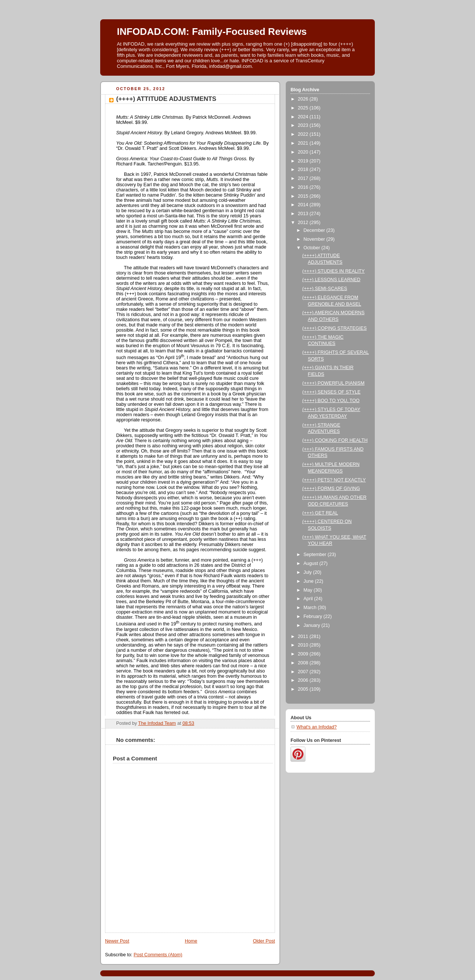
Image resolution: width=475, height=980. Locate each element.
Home (191, 941)
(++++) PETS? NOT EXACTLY (334, 480)
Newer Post (117, 941)
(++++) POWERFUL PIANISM (334, 383)
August (312, 563)
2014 (304, 205)
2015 (304, 196)
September (316, 555)
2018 (304, 170)
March (311, 608)
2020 (304, 152)
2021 (304, 143)
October (312, 248)
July (308, 572)
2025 (304, 108)
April (309, 599)
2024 (304, 117)
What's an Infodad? (317, 727)
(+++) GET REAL (320, 513)
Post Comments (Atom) (158, 955)
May (309, 590)
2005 (304, 689)
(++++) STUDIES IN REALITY (334, 271)
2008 (304, 663)
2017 (304, 178)
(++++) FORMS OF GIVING (331, 489)
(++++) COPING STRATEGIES (335, 328)
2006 (304, 680)
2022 (304, 134)
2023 (304, 125)
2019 (304, 161)
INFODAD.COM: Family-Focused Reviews (212, 32)
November (315, 239)
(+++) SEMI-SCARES (325, 289)
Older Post (264, 941)
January (312, 625)
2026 (304, 99)
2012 (304, 223)
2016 (304, 187)
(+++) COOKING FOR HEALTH (335, 440)
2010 (304, 645)
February (314, 616)
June (309, 581)
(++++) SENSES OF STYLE (332, 392)
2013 (304, 214)
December (315, 230)
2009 (304, 654)
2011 (304, 637)
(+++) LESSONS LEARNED (332, 280)
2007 (304, 672)
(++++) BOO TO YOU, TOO (331, 401)
